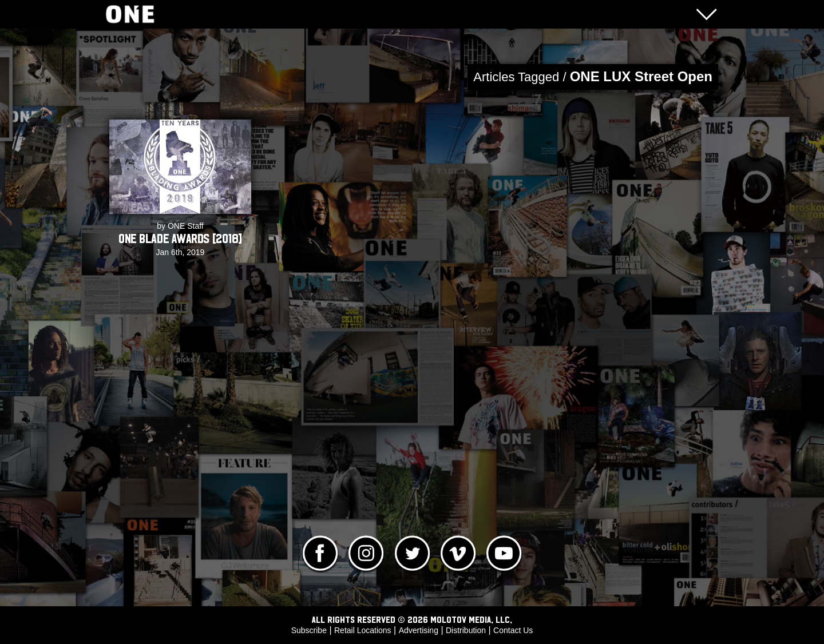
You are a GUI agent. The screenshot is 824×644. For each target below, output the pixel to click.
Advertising (419, 630)
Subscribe (309, 630)
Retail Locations (363, 630)
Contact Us (513, 630)
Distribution (466, 630)
